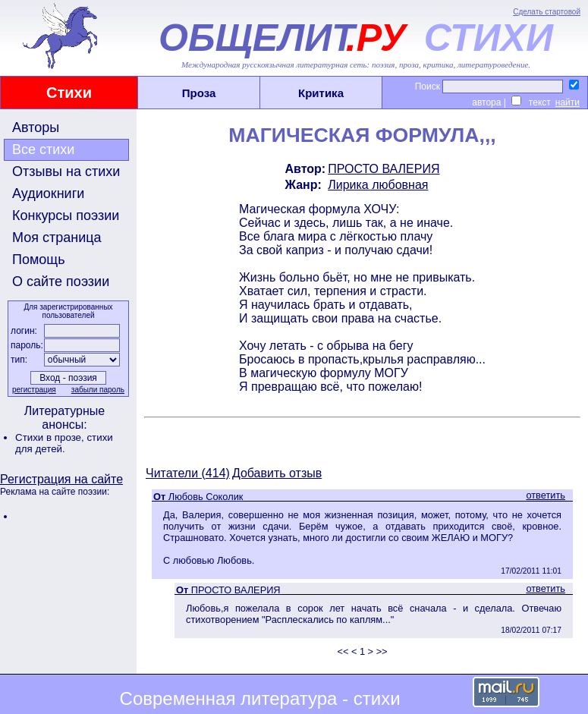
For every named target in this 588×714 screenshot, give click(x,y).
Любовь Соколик (206, 497)
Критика (321, 93)
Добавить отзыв (277, 473)
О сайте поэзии (61, 282)
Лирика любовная (378, 185)
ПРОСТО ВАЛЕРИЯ (384, 169)
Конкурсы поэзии (66, 215)
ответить (546, 495)
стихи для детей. (64, 443)
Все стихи (43, 149)
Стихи (69, 93)
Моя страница (57, 237)
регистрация (34, 390)
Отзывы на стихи (66, 171)
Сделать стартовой (547, 12)
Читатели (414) (188, 473)
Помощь (39, 259)
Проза (199, 93)
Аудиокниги (48, 193)
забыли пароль (98, 390)
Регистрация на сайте (61, 479)
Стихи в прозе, (51, 437)
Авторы (36, 127)
